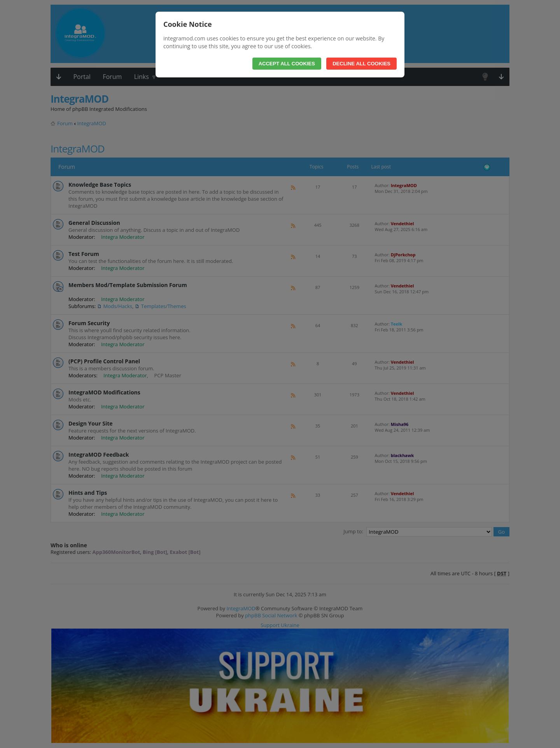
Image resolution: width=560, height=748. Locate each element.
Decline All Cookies (361, 64)
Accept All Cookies (287, 64)
